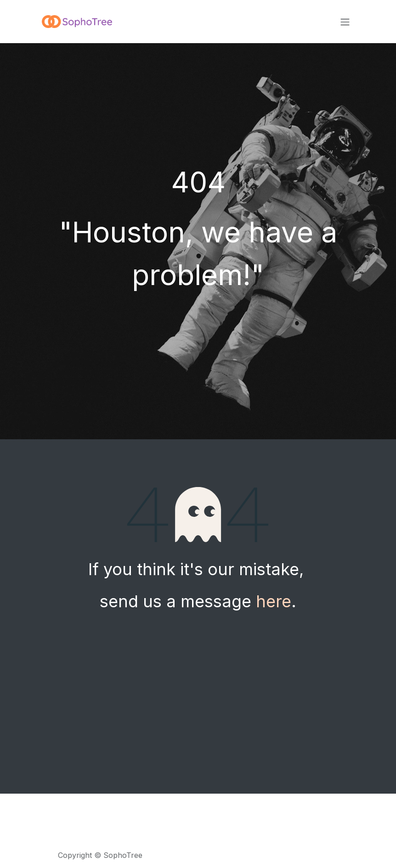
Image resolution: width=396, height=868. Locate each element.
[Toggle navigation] (345, 22)
